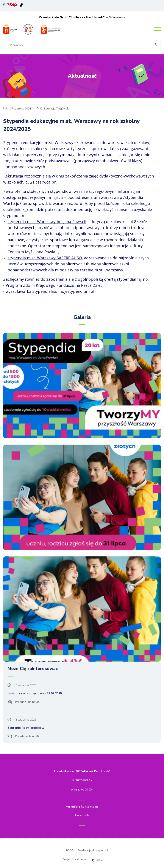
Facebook (82, 815)
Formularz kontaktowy (82, 806)
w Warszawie (82, 17)
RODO (70, 850)
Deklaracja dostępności (93, 850)
